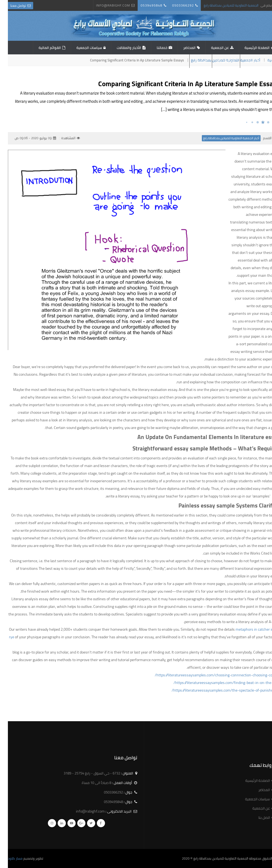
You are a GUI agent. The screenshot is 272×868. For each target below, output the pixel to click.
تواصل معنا (10, 6)
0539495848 (144, 5)
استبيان (193, 61)
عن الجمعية (212, 48)
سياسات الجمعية (81, 48)
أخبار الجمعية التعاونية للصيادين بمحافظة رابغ (223, 138)
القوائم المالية (42, 48)
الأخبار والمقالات (121, 48)
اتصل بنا (216, 61)
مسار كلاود (7, 858)
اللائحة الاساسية (250, 61)
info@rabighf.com (105, 5)
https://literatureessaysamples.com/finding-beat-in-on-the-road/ (219, 683)
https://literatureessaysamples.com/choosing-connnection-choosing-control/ (209, 675)
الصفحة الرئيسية (249, 48)
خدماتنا (154, 48)
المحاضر (182, 48)
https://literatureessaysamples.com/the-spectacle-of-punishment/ (218, 690)
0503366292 (175, 5)
